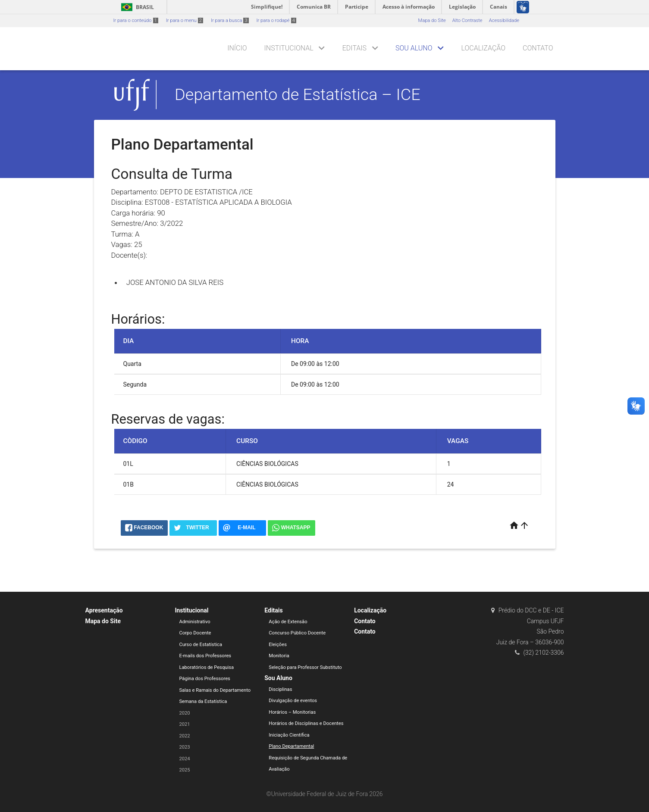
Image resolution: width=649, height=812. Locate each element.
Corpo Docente (195, 633)
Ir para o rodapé (276, 20)
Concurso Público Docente (297, 633)
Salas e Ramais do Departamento (215, 690)
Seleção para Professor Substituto (305, 667)
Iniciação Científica (289, 735)
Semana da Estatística (203, 701)
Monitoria (279, 656)
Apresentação (104, 610)
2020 (184, 713)
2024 (184, 759)
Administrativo (194, 622)
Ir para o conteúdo (136, 20)
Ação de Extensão (288, 622)
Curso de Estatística (201, 645)
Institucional (289, 48)
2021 (184, 724)
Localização (484, 48)
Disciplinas (280, 689)
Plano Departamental (291, 746)
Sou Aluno (414, 48)
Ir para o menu (185, 20)
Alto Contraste (467, 20)
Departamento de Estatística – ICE (298, 94)
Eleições (278, 645)
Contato (538, 48)
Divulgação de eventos (293, 701)
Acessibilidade (504, 20)
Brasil (136, 7)
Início (237, 48)
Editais (354, 48)
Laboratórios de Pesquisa (206, 667)
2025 (184, 770)
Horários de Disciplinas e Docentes (306, 723)
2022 (184, 736)
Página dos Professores (205, 679)
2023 (184, 747)
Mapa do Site (432, 20)
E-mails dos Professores (205, 656)
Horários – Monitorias (292, 712)
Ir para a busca (230, 20)
